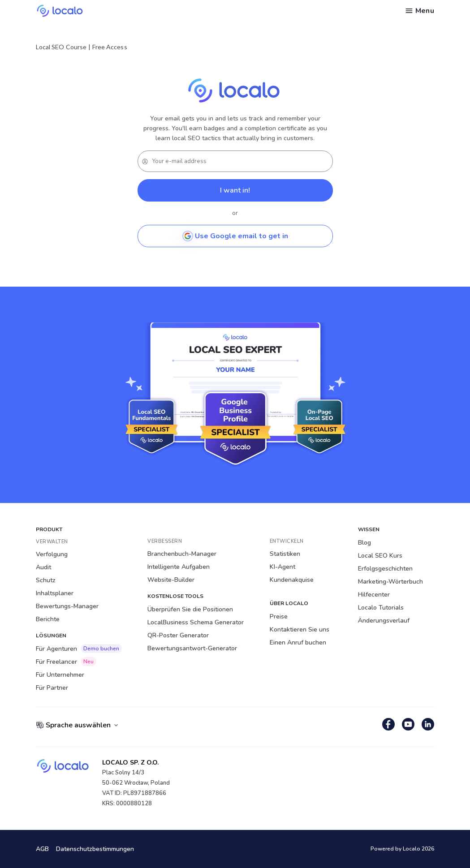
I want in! (235, 190)
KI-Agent (282, 567)
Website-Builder (171, 580)
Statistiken (285, 554)
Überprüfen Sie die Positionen (190, 609)
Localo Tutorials (381, 608)
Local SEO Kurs (380, 556)
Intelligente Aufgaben (179, 567)
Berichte (48, 619)
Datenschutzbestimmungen (95, 849)
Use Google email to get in (235, 236)
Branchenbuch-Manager (182, 554)
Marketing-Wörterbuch (390, 582)
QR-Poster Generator (178, 635)
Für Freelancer (66, 662)
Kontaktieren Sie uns (300, 630)
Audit (43, 567)
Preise (279, 617)
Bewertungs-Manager (67, 606)
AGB (42, 849)
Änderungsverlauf (384, 621)
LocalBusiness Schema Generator (196, 622)
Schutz (46, 580)
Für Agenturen (79, 649)
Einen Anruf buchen (298, 642)
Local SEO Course (61, 47)
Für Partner (52, 688)
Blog (364, 543)
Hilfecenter (374, 595)
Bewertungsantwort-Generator (192, 648)
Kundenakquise (292, 580)
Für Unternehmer (60, 675)
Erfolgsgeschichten (385, 569)
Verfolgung (52, 554)
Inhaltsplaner (55, 593)
